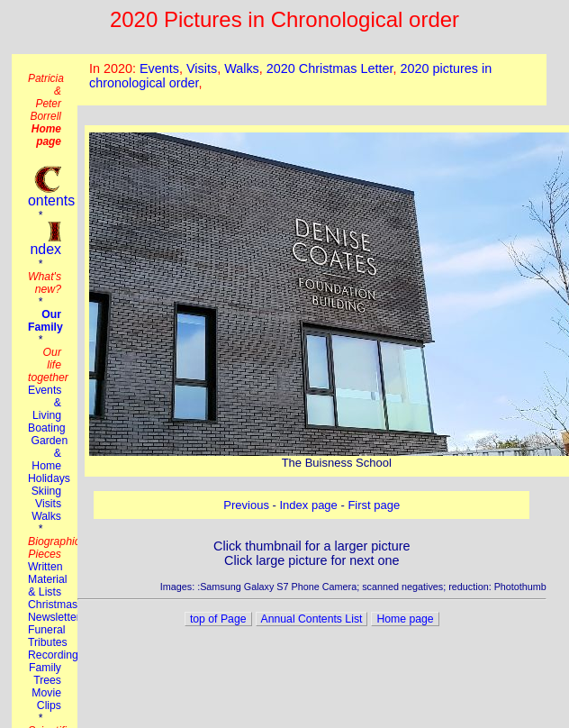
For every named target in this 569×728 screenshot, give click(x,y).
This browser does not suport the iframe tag (312, 80)
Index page (309, 505)
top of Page (218, 619)
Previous (246, 505)
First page (374, 505)
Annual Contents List (312, 619)
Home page (405, 619)
